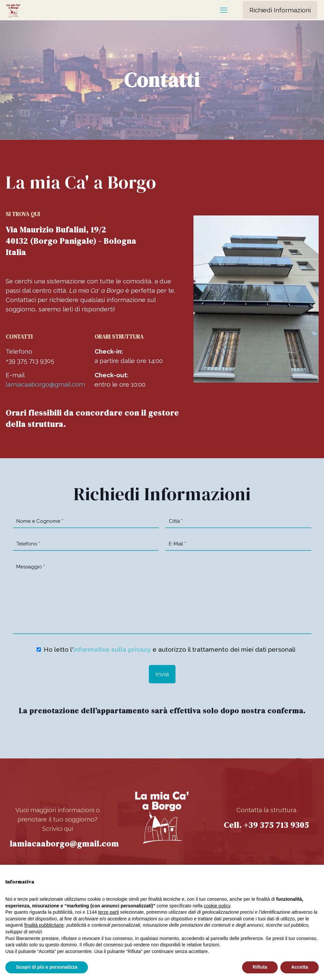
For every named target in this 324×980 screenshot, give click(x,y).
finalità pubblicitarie (44, 925)
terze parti (109, 912)
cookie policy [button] (217, 906)
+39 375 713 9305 (30, 361)
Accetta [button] (300, 967)
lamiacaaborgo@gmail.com (45, 384)
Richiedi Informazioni (280, 10)
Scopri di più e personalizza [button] (47, 967)
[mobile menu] (224, 10)
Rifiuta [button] (260, 967)
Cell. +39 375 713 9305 (266, 825)
